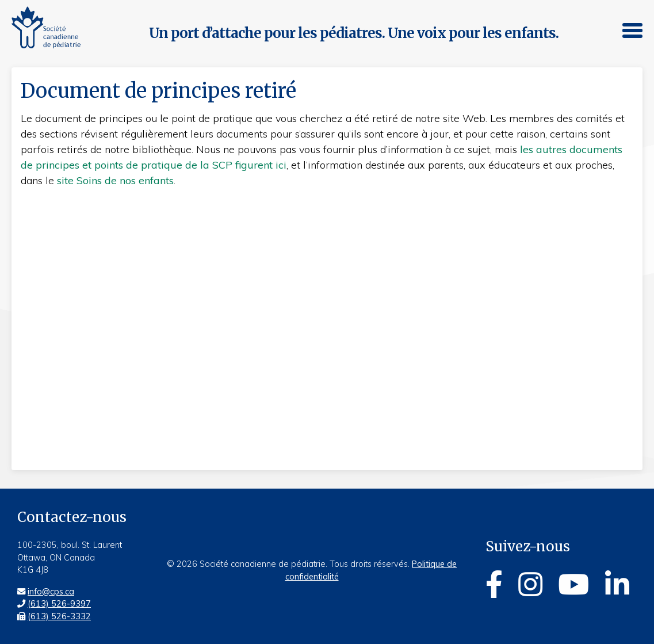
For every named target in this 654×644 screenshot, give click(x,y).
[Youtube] (573, 586)
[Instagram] (530, 586)
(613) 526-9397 (59, 604)
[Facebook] (494, 586)
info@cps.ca (51, 592)
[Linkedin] (617, 586)
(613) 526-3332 (59, 616)
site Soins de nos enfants (115, 180)
